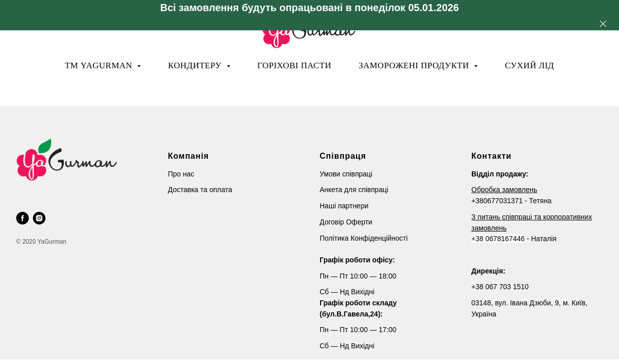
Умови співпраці (346, 174)
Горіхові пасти (294, 65)
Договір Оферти (346, 222)
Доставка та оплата (200, 190)
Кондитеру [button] (196, 65)
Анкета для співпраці (354, 190)
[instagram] (39, 218)
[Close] (603, 24)
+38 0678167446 (498, 239)
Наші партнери (344, 206)
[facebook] (23, 218)
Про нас (181, 174)
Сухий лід (529, 65)
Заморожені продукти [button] (415, 65)
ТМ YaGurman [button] (100, 65)
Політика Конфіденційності (364, 238)
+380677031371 (497, 201)
